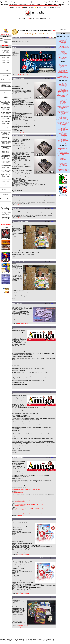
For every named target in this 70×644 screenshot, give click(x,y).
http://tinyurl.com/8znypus (20, 514)
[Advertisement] (35, 633)
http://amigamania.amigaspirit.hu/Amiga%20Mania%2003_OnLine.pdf (29, 509)
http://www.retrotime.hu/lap (23, 625)
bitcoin (54, 30)
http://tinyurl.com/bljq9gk (20, 510)
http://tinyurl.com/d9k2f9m (20, 501)
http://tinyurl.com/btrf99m (20, 505)
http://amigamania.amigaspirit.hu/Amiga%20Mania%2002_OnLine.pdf (29, 504)
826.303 (27, 18)
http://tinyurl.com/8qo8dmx (17, 493)
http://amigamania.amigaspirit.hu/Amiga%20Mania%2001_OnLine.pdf (29, 500)
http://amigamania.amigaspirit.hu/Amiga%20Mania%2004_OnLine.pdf (29, 513)
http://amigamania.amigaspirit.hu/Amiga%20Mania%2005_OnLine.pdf (26, 489)
